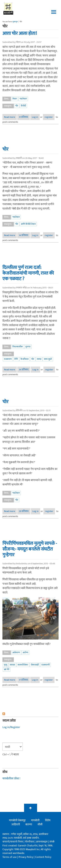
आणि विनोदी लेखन (28, 224)
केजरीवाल (25, 359)
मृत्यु (6, 665)
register (49, 117)
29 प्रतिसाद (24, 511)
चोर (17, 106)
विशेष (48, 820)
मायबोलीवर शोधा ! (11, 779)
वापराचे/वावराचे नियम (13, 842)
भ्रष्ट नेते (7, 669)
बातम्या (29, 824)
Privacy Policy (26, 857)
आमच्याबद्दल (42, 842)
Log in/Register (11, 727)
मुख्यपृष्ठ (15, 22)
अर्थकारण (16, 653)
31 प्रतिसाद (24, 117)
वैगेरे (16, 359)
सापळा (12, 665)
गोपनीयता (30, 842)
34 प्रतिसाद (24, 370)
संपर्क (52, 842)
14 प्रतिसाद (24, 235)
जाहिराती (16, 824)
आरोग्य (25, 653)
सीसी (40, 824)
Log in (35, 117)
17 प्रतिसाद (24, 680)
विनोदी (23, 106)
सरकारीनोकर (23, 665)
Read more (10, 117)
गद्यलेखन (23, 99)
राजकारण (8, 359)
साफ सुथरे (48, 359)
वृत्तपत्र (28, 347)
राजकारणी (45, 665)
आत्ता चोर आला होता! (20, 33)
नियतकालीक (18, 347)
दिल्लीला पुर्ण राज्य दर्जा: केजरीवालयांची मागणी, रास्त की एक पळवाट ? (28, 273)
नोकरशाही (35, 665)
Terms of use (10, 857)
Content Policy (43, 857)
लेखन (15, 99)
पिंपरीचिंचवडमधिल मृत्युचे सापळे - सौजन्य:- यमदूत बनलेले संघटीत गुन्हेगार (30, 549)
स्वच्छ (39, 359)
